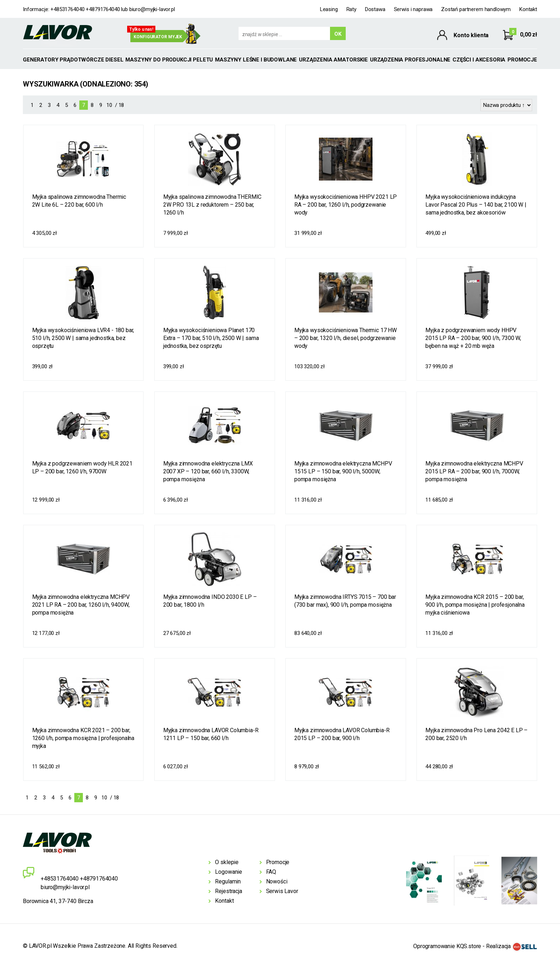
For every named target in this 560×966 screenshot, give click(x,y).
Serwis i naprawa (413, 9)
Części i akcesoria (479, 60)
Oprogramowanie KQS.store (447, 946)
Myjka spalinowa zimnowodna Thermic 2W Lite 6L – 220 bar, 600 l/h (79, 201)
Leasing (329, 9)
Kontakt (528, 9)
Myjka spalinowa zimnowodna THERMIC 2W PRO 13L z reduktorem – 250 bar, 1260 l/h (212, 205)
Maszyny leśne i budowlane (256, 60)
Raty (351, 9)
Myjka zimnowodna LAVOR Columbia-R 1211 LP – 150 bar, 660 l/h (211, 734)
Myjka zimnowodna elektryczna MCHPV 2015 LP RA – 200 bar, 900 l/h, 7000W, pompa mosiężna (474, 471)
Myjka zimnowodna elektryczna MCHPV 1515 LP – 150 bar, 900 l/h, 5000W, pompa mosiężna (343, 471)
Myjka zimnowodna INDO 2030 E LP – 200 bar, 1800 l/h (210, 601)
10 (109, 105)
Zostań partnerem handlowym (476, 9)
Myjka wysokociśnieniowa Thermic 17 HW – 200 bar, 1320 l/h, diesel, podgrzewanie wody (346, 338)
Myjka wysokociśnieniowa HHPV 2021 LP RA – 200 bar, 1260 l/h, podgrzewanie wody (346, 205)
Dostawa (375, 9)
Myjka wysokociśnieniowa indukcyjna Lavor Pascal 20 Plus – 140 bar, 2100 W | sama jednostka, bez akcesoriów (476, 205)
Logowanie (229, 872)
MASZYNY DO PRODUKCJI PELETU (169, 60)
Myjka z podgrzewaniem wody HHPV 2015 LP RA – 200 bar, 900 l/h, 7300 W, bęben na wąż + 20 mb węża (473, 338)
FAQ (271, 872)
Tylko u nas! (141, 29)
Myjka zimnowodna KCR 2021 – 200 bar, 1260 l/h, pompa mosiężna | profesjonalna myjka (83, 738)
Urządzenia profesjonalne (410, 60)
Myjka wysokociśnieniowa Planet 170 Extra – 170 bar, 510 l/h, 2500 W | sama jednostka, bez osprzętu (211, 338)
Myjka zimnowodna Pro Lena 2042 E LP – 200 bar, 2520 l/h (476, 734)
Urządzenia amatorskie (333, 60)
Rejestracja (228, 891)
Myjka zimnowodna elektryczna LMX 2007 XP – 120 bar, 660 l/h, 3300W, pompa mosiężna (208, 471)
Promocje (522, 60)
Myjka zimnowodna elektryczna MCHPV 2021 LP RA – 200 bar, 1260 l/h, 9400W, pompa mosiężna (81, 605)
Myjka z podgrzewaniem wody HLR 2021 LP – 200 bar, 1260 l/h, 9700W (82, 467)
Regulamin (228, 881)
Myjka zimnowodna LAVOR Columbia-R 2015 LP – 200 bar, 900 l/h (342, 734)
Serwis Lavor (282, 891)
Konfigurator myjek (158, 37)
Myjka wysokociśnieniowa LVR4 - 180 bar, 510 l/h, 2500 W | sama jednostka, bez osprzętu (83, 338)
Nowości (277, 881)
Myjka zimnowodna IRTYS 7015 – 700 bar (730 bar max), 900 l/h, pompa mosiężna (345, 601)
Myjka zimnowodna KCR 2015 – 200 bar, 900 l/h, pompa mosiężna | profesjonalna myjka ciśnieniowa (475, 605)
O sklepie (227, 862)
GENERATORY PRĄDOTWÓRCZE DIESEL (73, 60)
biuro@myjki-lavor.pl (152, 9)
